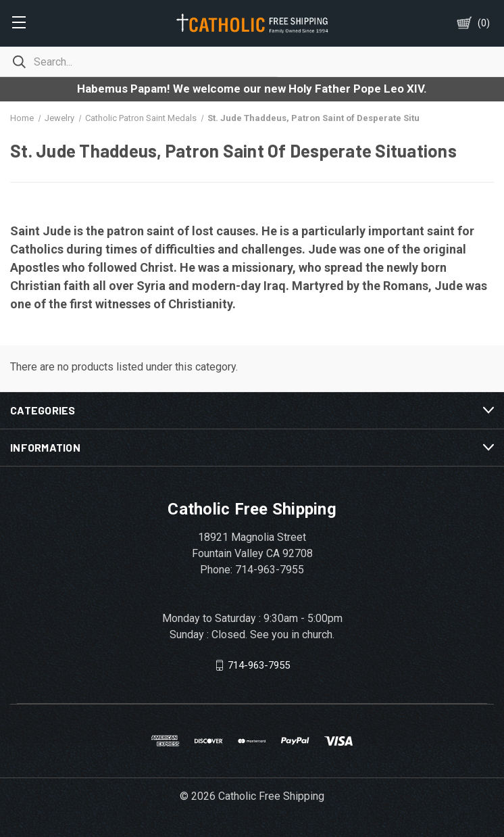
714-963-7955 (259, 665)
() (484, 23)
